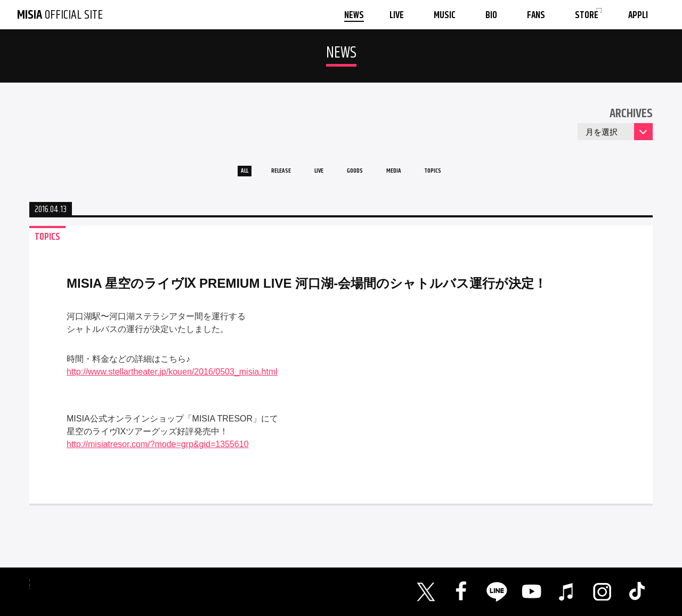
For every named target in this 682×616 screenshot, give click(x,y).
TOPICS (465, 175)
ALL (211, 175)
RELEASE (261, 175)
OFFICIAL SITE (60, 15)
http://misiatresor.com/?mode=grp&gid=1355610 (158, 452)
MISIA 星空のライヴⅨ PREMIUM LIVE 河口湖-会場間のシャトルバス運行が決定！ (307, 291)
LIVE (312, 175)
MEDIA (412, 175)
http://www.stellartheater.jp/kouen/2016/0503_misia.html (172, 379)
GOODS (360, 175)
